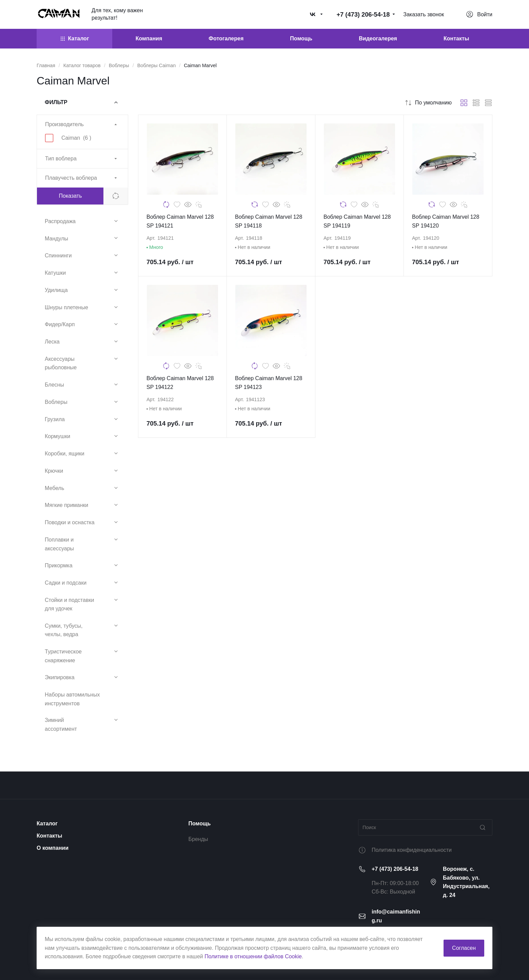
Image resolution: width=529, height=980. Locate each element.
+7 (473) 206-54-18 (395, 869)
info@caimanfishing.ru (396, 916)
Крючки (54, 471)
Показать (70, 196)
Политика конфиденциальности (412, 850)
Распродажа (60, 221)
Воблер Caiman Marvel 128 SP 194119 (357, 221)
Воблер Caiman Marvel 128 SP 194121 (180, 221)
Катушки (55, 273)
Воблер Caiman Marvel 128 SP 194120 (446, 221)
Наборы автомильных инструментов (72, 699)
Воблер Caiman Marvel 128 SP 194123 (269, 383)
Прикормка (59, 565)
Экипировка (60, 677)
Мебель (54, 488)
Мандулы (56, 239)
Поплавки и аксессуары (59, 544)
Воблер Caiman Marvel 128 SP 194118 (269, 221)
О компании (53, 848)
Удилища (56, 290)
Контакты (49, 836)
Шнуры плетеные (66, 307)
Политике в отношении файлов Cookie (253, 956)
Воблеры (56, 402)
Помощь (200, 824)
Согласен (464, 948)
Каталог (47, 824)
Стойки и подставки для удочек (69, 604)
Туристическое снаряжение (63, 656)
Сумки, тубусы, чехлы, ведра (64, 630)
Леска (52, 342)
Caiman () (76, 138)
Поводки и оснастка (70, 522)
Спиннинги (58, 256)
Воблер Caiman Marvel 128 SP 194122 (180, 383)
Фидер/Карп (60, 324)
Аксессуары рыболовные (61, 363)
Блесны (54, 385)
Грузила (55, 419)
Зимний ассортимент (61, 724)
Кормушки (57, 436)
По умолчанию (428, 103)
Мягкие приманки (66, 505)
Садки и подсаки (66, 583)
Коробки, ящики (65, 454)
